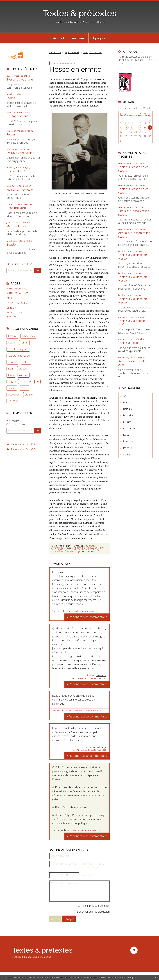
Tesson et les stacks (20, 79)
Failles (11, 98)
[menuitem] (59, 38)
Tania (63, 830)
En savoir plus (130, 977)
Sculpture (13, 401)
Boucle (11, 245)
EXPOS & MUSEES (17, 303)
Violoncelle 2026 (17, 171)
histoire (27, 381)
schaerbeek (28, 336)
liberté (95, 550)
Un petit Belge (100, 747)
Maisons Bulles (16, 226)
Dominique (101, 676)
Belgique (128, 409)
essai (63, 550)
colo (63, 611)
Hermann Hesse (64, 87)
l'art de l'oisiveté (81, 550)
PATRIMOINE (14, 313)
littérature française (19, 356)
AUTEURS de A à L (17, 289)
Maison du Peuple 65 (20, 190)
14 (140, 128)
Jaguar (11, 134)
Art (125, 396)
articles (90, 548)
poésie (12, 343)
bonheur (100, 548)
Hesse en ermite (75, 69)
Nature (127, 435)
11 (126, 128)
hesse (69, 550)
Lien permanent (60, 546)
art (37, 381)
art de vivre (79, 548)
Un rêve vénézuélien (20, 153)
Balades (128, 402)
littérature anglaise (18, 349)
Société (127, 454)
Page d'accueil (72, 52)
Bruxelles (128, 415)
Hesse (52, 311)
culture (24, 375)
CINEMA (11, 308)
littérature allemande (63, 552)
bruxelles (24, 369)
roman (24, 343)
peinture (13, 362)
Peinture (128, 448)
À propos (99, 38)
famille (24, 388)
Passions (128, 441)
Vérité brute (55, 52)
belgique (13, 381)
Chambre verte (17, 208)
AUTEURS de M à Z (17, 293)
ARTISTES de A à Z (17, 298)
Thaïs (122, 211)
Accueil (59, 38)
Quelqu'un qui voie (92, 52)
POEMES (11, 317)
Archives (78, 38)
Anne (122, 361)
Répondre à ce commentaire (88, 617)
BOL (63, 711)
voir (64, 224)
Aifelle (123, 233)
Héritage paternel (18, 116)
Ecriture (12, 336)
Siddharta (103, 87)
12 (131, 128)
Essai (11, 375)
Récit (11, 369)
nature (26, 362)
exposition (14, 395)
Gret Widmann (93, 193)
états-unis (30, 395)
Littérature (57, 548)
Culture (90, 546)
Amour (12, 388)
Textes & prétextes (79, 13)
